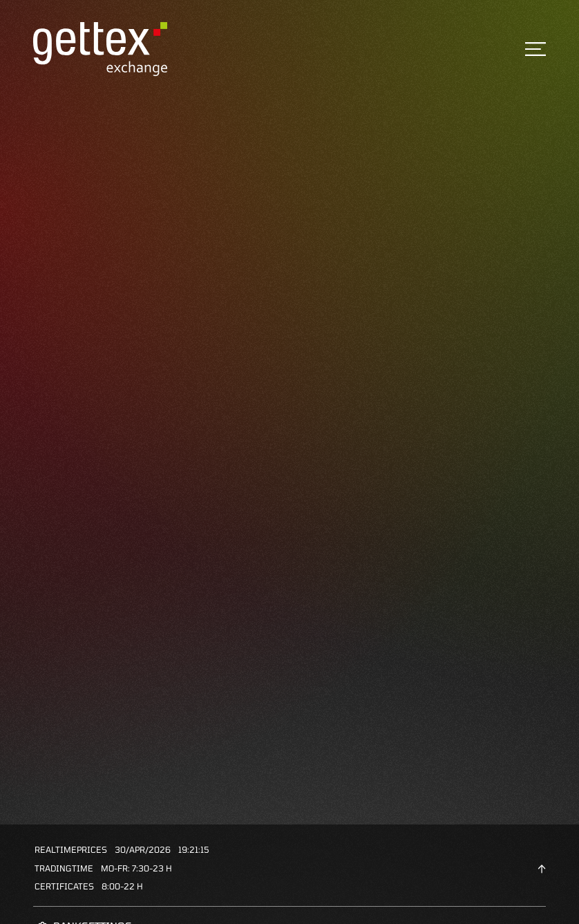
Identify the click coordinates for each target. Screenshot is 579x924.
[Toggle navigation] (535, 49)
